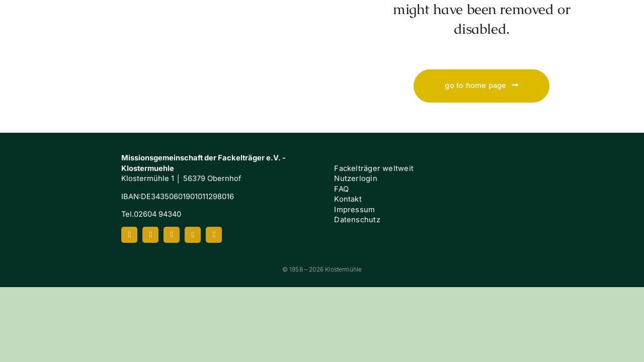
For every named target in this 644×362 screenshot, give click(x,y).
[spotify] (193, 235)
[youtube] (172, 235)
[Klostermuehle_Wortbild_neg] (71, 14)
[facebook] (129, 235)
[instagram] (150, 235)
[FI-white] (588, 185)
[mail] (214, 235)
